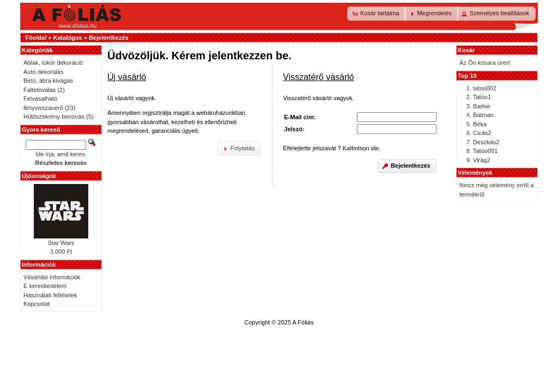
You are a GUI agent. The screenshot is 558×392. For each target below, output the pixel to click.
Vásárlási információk (52, 277)
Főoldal (36, 38)
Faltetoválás (40, 90)
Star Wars (61, 243)
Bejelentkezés (109, 38)
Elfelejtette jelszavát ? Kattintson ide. (332, 148)
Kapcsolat (37, 304)
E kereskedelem (45, 286)
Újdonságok (39, 176)
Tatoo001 (485, 151)
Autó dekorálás (43, 72)
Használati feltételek (50, 295)
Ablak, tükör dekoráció (53, 63)
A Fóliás (303, 322)
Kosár (466, 50)
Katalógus (67, 38)
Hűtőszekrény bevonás (54, 117)
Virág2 (482, 160)
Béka (480, 124)
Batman (483, 115)
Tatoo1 (482, 97)
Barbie (482, 106)
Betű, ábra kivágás (48, 81)
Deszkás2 (486, 142)
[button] (377, 14)
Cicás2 (482, 133)
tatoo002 (485, 88)
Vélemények (475, 173)
